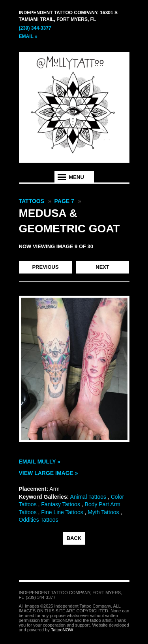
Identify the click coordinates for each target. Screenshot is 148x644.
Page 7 (64, 201)
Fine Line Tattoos (62, 512)
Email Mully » (40, 462)
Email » (28, 36)
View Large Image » (49, 473)
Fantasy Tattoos (61, 504)
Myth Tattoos (103, 512)
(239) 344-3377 (35, 28)
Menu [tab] (77, 177)
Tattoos (32, 201)
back (74, 538)
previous (45, 267)
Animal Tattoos (88, 497)
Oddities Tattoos (39, 520)
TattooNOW (62, 630)
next (102, 267)
